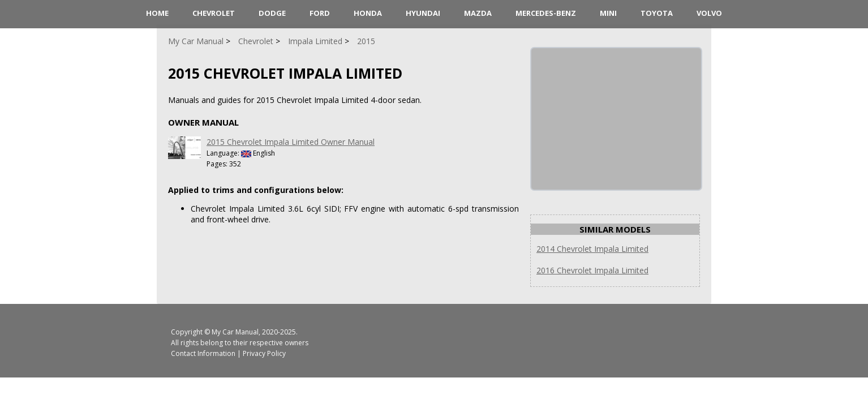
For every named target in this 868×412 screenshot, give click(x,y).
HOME (157, 13)
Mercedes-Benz (546, 13)
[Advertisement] (616, 119)
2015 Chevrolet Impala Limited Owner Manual (291, 142)
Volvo (709, 13)
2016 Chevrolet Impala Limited (592, 270)
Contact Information (203, 353)
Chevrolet (214, 13)
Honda (368, 13)
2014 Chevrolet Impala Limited (592, 249)
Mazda (478, 13)
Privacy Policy (264, 353)
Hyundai (423, 13)
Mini (608, 13)
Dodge (272, 13)
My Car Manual (235, 332)
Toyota (657, 13)
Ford (320, 13)
